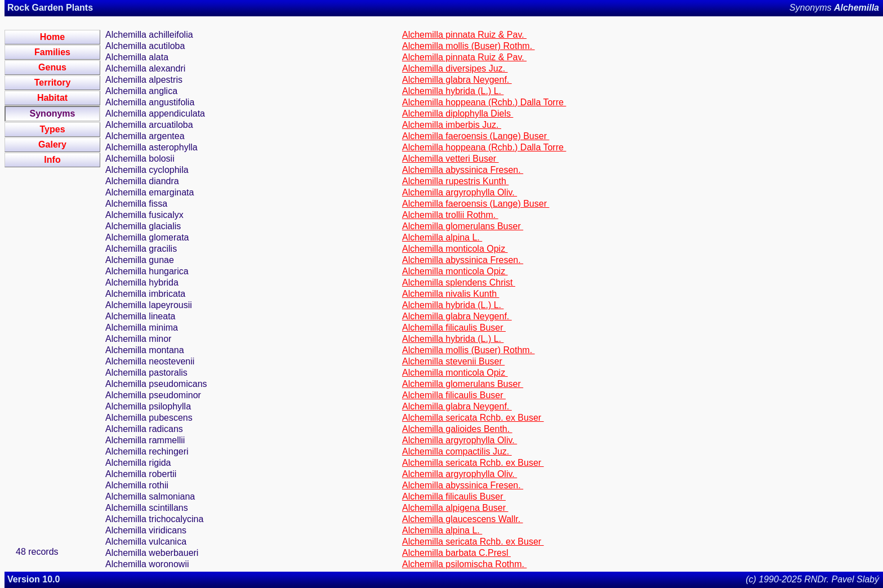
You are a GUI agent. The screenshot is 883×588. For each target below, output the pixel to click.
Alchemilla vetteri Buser (451, 159)
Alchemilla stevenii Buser (453, 361)
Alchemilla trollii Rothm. (450, 215)
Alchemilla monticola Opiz (455, 249)
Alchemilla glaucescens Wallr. (463, 519)
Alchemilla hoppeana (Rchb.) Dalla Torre (484, 102)
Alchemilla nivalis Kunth (451, 294)
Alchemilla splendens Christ (459, 282)
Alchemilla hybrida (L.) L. (453, 91)
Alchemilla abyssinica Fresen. (463, 170)
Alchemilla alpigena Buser (455, 508)
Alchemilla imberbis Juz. (452, 125)
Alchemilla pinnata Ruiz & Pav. (464, 35)
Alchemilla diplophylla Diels (458, 113)
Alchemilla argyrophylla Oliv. (460, 192)
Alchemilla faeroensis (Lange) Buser (476, 136)
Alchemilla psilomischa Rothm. (464, 564)
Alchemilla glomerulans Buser (463, 226)
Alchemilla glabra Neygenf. (457, 80)
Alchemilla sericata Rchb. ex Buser (473, 418)
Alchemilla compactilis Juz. (457, 451)
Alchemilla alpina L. (442, 237)
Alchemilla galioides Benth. (457, 429)
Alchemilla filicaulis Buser (454, 328)
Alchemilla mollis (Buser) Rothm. (469, 46)
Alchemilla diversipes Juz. (455, 68)
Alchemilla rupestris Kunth (455, 181)
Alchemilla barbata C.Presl (456, 553)
